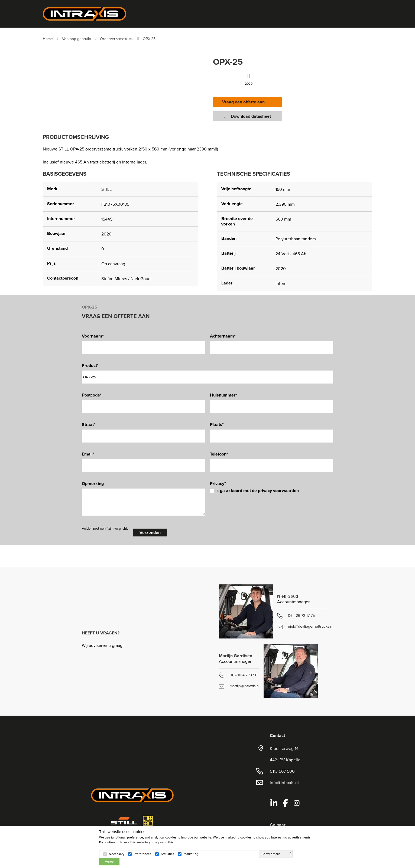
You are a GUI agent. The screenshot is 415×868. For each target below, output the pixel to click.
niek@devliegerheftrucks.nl (305, 626)
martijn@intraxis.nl (239, 686)
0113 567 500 (282, 771)
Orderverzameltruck (117, 39)
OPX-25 (149, 39)
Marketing (191, 854)
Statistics (168, 854)
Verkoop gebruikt (77, 39)
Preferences (143, 854)
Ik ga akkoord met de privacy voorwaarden (254, 491)
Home (48, 39)
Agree (109, 862)
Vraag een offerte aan (245, 102)
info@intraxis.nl (284, 782)
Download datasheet (248, 116)
